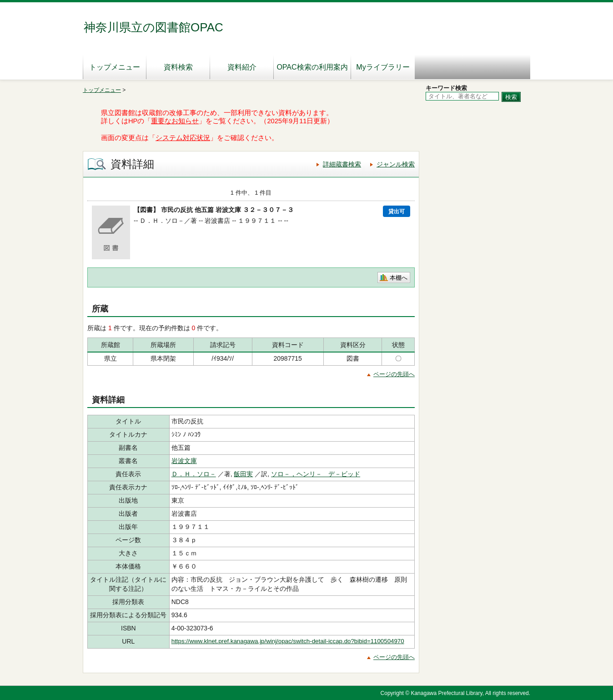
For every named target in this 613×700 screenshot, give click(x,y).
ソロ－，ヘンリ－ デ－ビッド (316, 474)
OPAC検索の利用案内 (312, 67)
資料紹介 (242, 67)
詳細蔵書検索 (342, 164)
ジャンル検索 (396, 164)
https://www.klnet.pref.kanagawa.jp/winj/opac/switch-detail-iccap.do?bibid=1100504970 (288, 641)
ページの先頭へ (394, 374)
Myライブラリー (383, 67)
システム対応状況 (183, 138)
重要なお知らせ (175, 121)
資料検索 (178, 67)
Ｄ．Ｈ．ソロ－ (194, 474)
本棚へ (399, 278)
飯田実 (243, 474)
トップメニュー (115, 67)
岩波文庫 (184, 461)
